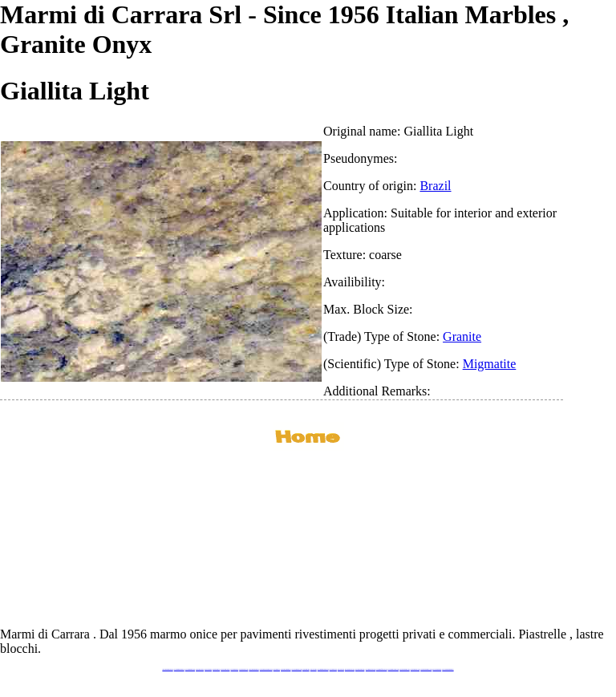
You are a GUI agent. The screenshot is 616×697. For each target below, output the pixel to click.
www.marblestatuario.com (426, 669)
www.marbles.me (333, 669)
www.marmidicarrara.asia (323, 669)
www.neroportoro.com (350, 669)
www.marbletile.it (235, 669)
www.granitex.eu (216, 669)
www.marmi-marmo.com (393, 669)
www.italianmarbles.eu (190, 669)
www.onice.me (314, 669)
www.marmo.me (306, 669)
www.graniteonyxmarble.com (266, 669)
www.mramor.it (277, 669)
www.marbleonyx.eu (243, 669)
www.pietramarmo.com (405, 669)
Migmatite (490, 364)
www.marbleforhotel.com (382, 669)
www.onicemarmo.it (437, 669)
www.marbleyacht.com (371, 669)
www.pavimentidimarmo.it (448, 669)
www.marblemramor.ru (286, 669)
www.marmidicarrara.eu (179, 669)
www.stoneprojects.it (225, 669)
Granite (462, 336)
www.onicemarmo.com (297, 669)
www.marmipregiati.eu (253, 669)
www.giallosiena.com (360, 669)
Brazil (435, 186)
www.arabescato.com (415, 669)
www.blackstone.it (200, 669)
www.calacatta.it (208, 669)
